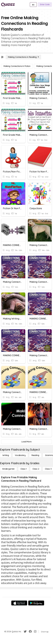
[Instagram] (35, 632)
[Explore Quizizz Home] (8, 5)
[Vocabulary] (20, 455)
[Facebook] (30, 632)
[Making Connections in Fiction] (17, 66)
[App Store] (19, 603)
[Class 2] (36, 469)
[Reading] (35, 455)
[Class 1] (24, 469)
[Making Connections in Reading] (23, 57)
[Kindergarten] (8, 469)
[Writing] (6, 455)
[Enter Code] (45, 5)
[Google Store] (36, 603)
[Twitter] (25, 632)
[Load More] (26, 442)
